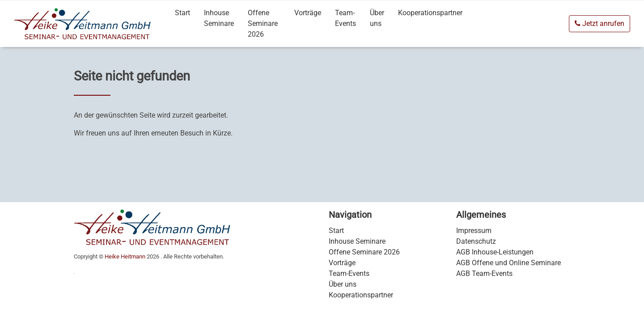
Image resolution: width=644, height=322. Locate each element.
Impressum (474, 231)
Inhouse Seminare (219, 18)
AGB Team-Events (484, 273)
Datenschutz (476, 241)
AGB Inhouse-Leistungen (495, 252)
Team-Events (345, 18)
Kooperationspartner (430, 13)
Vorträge (308, 13)
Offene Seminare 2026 (263, 23)
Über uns (377, 18)
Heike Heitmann (125, 256)
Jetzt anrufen (600, 23)
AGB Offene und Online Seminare (508, 263)
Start (182, 13)
